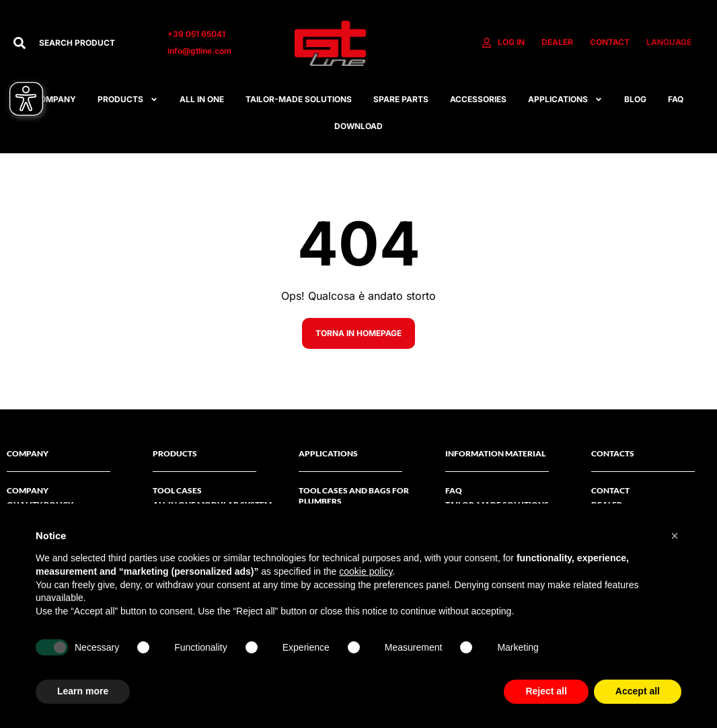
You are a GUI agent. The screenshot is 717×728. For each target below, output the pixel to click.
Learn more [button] (83, 691)
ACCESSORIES (478, 99)
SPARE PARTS (401, 99)
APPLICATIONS (565, 99)
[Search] (20, 43)
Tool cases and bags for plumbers (354, 496)
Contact (610, 490)
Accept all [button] (638, 691)
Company (28, 490)
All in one (202, 99)
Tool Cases (177, 490)
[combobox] (90, 43)
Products (128, 99)
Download (358, 126)
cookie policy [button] (366, 571)
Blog (635, 99)
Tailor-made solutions (299, 99)
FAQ (676, 99)
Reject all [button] (546, 691)
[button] (675, 536)
